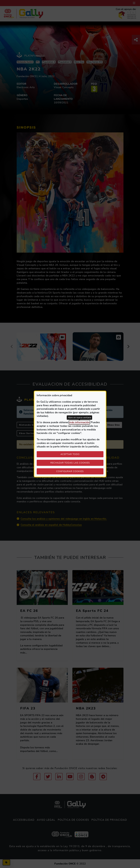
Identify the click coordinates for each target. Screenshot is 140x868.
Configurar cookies (80, 471)
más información (79, 422)
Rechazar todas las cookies (70, 463)
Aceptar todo (70, 454)
